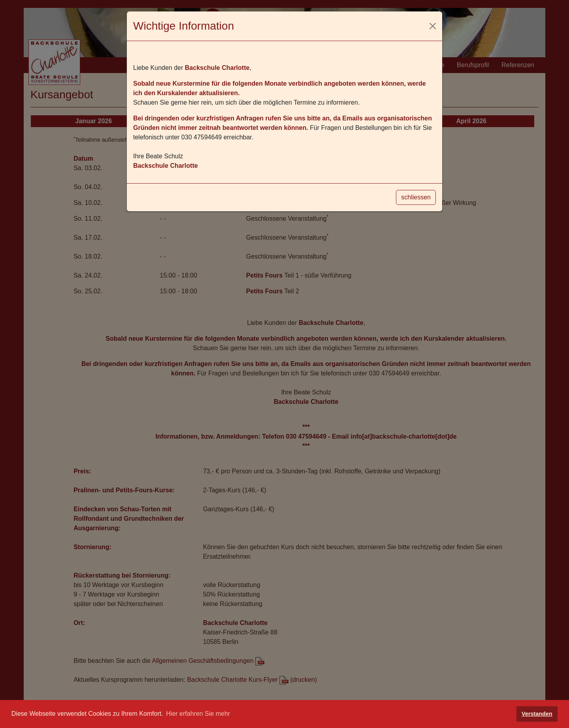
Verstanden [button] (537, 714)
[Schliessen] (433, 26)
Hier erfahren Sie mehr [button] (198, 714)
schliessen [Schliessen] (416, 197)
